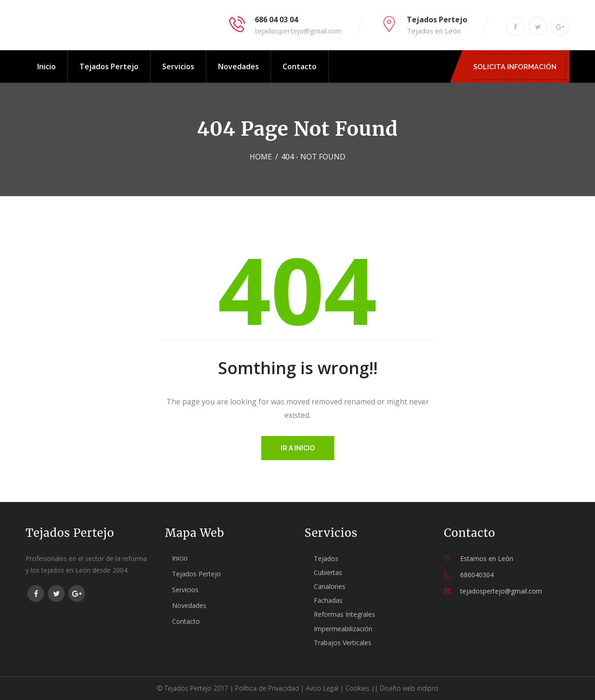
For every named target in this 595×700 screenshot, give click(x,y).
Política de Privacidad (267, 688)
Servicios (178, 66)
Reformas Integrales (344, 614)
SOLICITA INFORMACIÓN (517, 67)
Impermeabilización (343, 629)
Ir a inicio (298, 448)
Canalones (330, 586)
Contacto (300, 66)
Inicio (46, 66)
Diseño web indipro (409, 688)
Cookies (357, 688)
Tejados (326, 558)
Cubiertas (328, 572)
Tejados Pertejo (109, 66)
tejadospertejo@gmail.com (298, 31)
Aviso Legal (322, 688)
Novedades (238, 66)
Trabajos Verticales (343, 643)
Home (261, 157)
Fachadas (328, 600)
